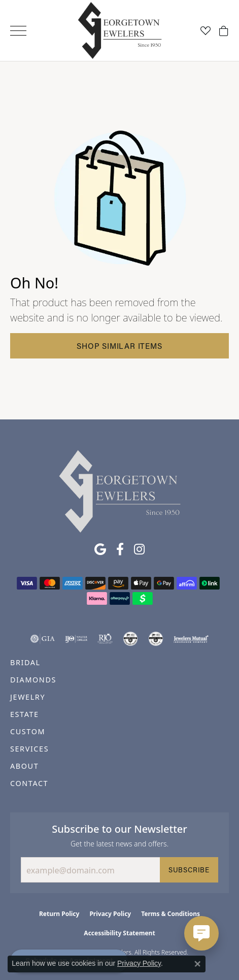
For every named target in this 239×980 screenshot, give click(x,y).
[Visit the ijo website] (76, 639)
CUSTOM (28, 731)
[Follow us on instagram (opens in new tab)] (139, 549)
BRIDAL (25, 662)
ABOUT (24, 766)
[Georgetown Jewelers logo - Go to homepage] (119, 31)
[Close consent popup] (197, 964)
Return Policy (59, 914)
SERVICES (29, 749)
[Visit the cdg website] (130, 639)
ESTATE (25, 714)
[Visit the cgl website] (156, 639)
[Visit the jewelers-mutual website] (191, 639)
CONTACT (29, 783)
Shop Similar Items (119, 346)
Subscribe (189, 870)
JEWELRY (28, 697)
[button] (206, 30)
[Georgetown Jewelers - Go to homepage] (120, 491)
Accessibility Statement (119, 933)
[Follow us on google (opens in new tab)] (100, 549)
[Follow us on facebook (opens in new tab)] (120, 549)
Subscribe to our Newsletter (119, 829)
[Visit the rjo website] (105, 639)
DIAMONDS (33, 680)
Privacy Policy (110, 914)
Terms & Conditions (170, 914)
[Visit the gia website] (43, 639)
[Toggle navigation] (18, 31)
